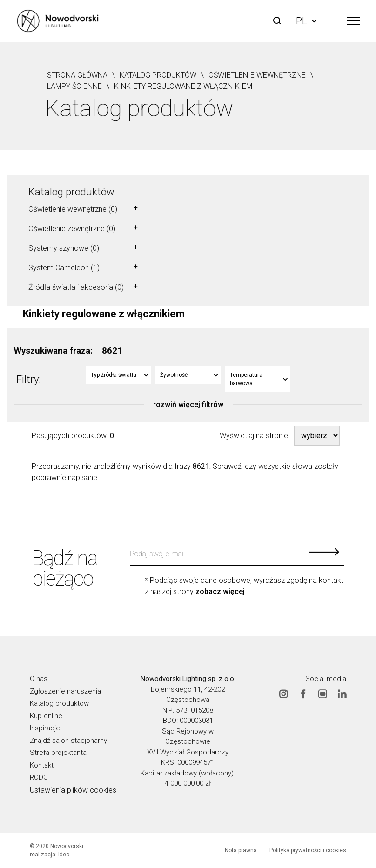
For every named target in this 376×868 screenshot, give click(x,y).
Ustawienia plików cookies (73, 790)
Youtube (322, 694)
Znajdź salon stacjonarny (68, 740)
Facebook (303, 694)
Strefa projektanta (58, 753)
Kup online (46, 715)
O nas (39, 679)
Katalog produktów (71, 192)
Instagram (283, 694)
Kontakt (42, 765)
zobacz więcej (220, 592)
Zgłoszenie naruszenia (65, 691)
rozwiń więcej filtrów (188, 405)
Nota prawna (241, 850)
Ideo (64, 855)
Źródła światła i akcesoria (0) (76, 287)
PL (306, 21)
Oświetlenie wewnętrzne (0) (73, 209)
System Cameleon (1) (64, 268)
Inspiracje (45, 728)
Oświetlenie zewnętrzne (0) (72, 229)
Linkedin (342, 694)
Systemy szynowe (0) (64, 248)
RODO (39, 777)
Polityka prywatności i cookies (308, 850)
